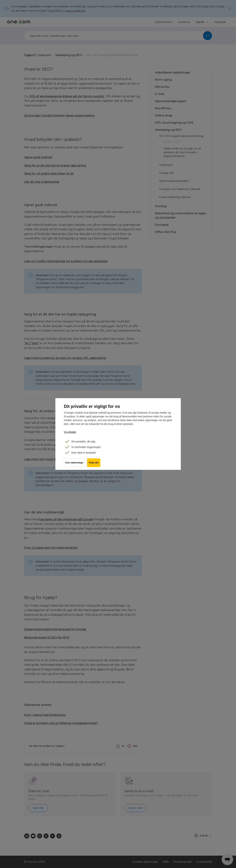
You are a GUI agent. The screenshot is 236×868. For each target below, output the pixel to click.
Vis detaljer (70, 432)
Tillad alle (94, 464)
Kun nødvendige (74, 464)
